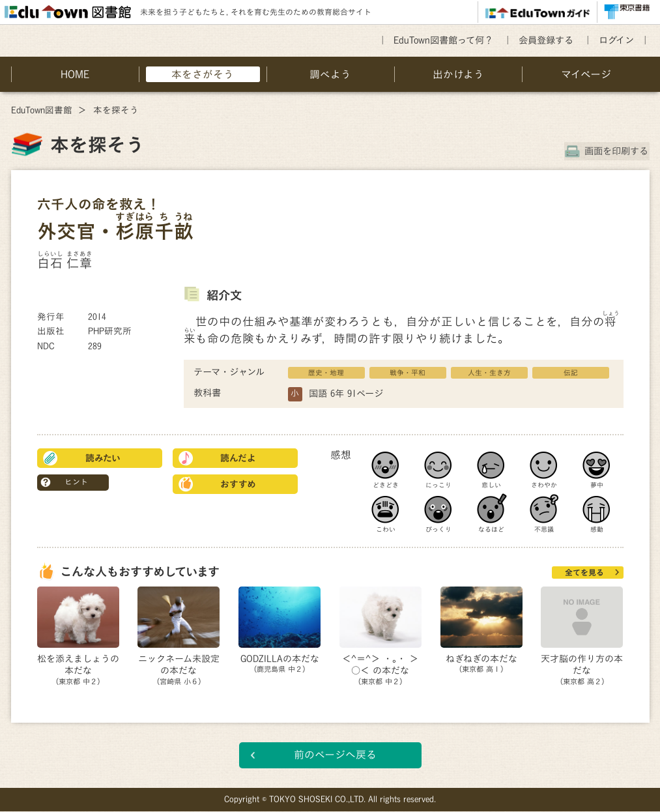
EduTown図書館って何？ (443, 40)
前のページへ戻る (335, 755)
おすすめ (238, 484)
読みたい (103, 458)
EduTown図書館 (42, 110)
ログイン (616, 40)
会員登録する (546, 40)
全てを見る (584, 572)
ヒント (76, 482)
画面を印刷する (618, 151)
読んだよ (238, 458)
